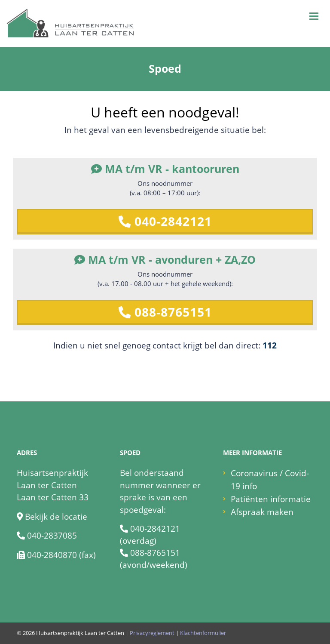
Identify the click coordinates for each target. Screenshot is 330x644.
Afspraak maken (262, 512)
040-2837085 (52, 536)
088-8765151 (165, 312)
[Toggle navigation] (314, 16)
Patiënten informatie (271, 499)
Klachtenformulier (203, 633)
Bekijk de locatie (56, 517)
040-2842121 (165, 221)
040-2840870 (52, 555)
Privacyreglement (152, 633)
